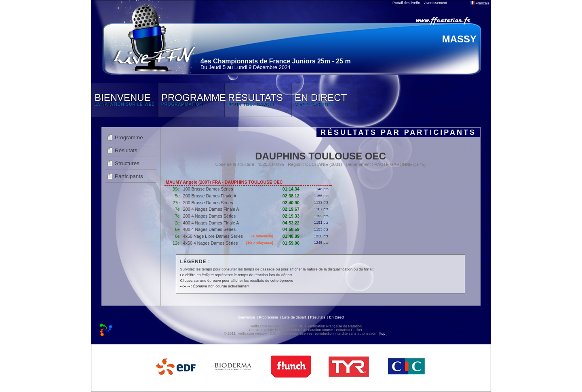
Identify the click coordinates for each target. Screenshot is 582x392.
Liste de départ (294, 317)
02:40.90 (291, 203)
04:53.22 (291, 223)
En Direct (337, 317)
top (383, 333)
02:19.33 (291, 216)
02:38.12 (291, 196)
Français (480, 3)
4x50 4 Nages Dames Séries (211, 243)
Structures (127, 163)
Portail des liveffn (406, 3)
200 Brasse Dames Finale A (210, 196)
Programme (129, 137)
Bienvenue (246, 317)
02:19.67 (291, 209)
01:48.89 (291, 236)
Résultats (126, 150)
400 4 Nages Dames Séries (209, 229)
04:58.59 (291, 229)
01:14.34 (291, 189)
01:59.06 (291, 243)
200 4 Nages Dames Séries (209, 216)
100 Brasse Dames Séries (208, 189)
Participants (129, 176)
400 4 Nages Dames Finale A (211, 223)
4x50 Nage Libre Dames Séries (213, 236)
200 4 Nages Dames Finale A (211, 209)
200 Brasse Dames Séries (208, 203)
